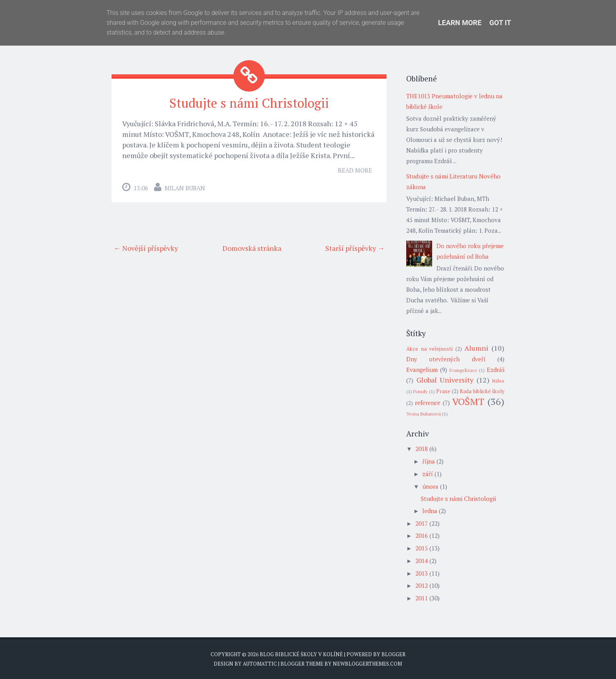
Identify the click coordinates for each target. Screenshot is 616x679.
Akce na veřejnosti (429, 349)
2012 (422, 585)
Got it (500, 23)
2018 (422, 449)
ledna (430, 511)
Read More (355, 170)
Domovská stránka (252, 248)
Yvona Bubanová (423, 414)
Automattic (260, 664)
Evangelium (422, 370)
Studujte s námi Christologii (249, 103)
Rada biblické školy (482, 391)
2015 (422, 548)
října (429, 461)
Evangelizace (463, 370)
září (428, 474)
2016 (422, 535)
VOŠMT (468, 401)
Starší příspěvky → (355, 248)
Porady (420, 391)
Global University (445, 380)
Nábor (498, 381)
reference (428, 403)
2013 (422, 573)
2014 (422, 561)
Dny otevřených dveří (446, 359)
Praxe (443, 391)
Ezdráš (496, 370)
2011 (422, 598)
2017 (422, 523)
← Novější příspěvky (146, 248)
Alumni (476, 348)
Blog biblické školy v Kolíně (301, 654)
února (430, 486)
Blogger (393, 654)
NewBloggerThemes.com (367, 664)
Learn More (460, 23)
